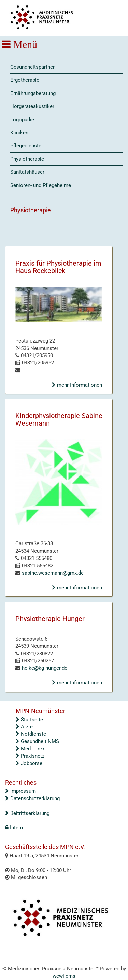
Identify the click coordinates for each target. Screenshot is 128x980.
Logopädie (22, 120)
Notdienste (31, 734)
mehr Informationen (77, 385)
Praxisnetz (30, 756)
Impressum (20, 791)
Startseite (29, 720)
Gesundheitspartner (32, 67)
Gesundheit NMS (37, 741)
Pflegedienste (26, 146)
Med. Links (31, 749)
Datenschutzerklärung (32, 798)
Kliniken (19, 133)
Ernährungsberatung (33, 93)
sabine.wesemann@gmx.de (52, 573)
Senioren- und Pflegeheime (41, 185)
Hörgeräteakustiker (32, 106)
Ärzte (24, 727)
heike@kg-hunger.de (44, 668)
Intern (14, 828)
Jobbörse (29, 763)
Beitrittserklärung (27, 813)
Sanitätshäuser (27, 172)
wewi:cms (64, 976)
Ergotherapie (25, 80)
